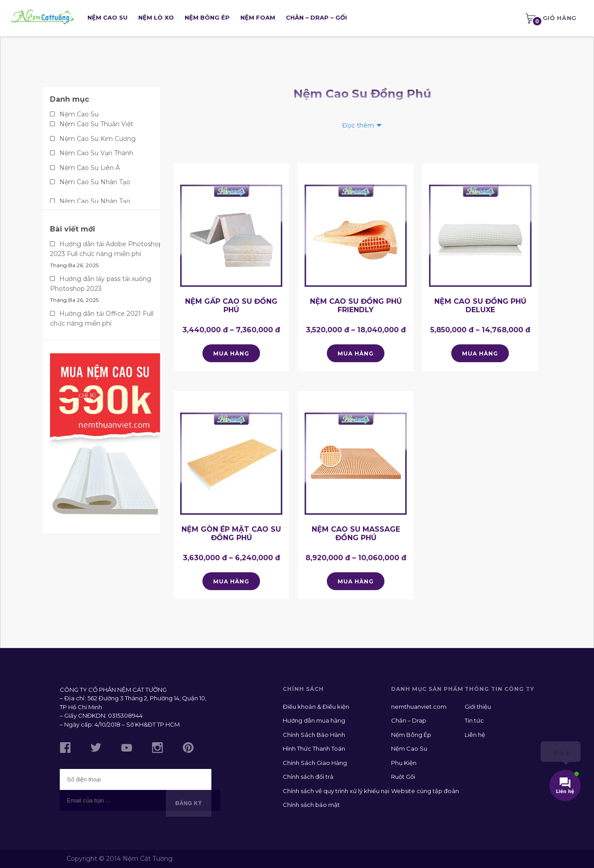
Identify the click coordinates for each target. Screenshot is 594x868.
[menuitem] (551, 18)
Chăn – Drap (409, 720)
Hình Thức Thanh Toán (314, 748)
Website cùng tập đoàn (425, 791)
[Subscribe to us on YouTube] (127, 749)
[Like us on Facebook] (65, 749)
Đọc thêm (358, 125)
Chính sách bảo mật (311, 805)
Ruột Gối (403, 777)
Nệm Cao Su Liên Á (90, 168)
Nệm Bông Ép (207, 17)
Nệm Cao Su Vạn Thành (96, 153)
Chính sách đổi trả (308, 777)
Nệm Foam (258, 17)
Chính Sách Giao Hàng (315, 763)
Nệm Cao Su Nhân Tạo (95, 182)
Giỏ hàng (551, 20)
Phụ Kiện (404, 763)
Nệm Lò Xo (156, 17)
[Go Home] (42, 18)
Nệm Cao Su (107, 17)
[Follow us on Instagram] (157, 749)
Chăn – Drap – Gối (316, 17)
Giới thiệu (478, 707)
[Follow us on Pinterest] (188, 749)
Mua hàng (231, 353)
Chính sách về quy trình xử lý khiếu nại (336, 791)
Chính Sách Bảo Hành (314, 735)
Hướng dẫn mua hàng (314, 720)
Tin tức (474, 720)
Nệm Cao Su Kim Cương (97, 139)
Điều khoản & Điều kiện (316, 707)
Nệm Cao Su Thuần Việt (96, 124)
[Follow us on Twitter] (96, 749)
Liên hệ (475, 735)
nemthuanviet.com (419, 707)
